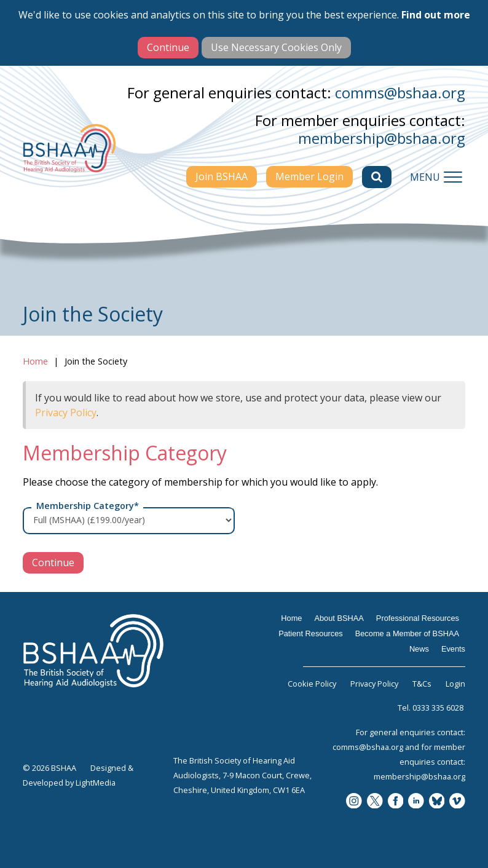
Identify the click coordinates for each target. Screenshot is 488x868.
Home (35, 361)
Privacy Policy (66, 412)
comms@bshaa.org (400, 93)
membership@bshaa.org (382, 138)
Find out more (436, 15)
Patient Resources (311, 633)
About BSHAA (339, 618)
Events (453, 649)
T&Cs (422, 684)
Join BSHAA (222, 176)
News (419, 649)
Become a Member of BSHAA (407, 633)
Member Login (309, 176)
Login (455, 684)
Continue (53, 562)
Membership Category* (88, 506)
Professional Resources (418, 618)
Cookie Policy (312, 684)
